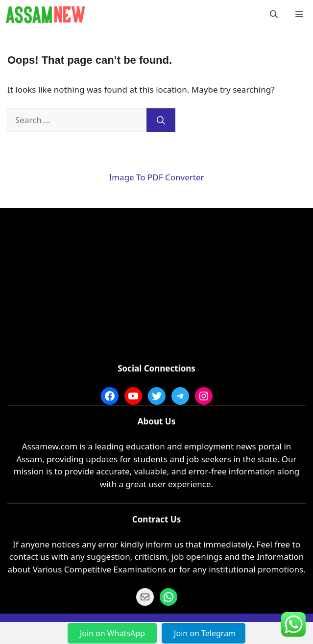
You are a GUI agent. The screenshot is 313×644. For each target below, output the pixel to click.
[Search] (161, 120)
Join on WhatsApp (113, 633)
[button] (274, 15)
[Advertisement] (156, 289)
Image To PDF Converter (156, 177)
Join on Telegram (205, 633)
